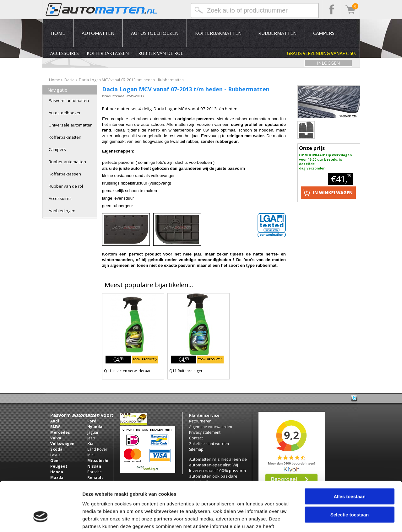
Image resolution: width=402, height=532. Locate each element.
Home (58, 33)
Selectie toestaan (350, 475)
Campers (324, 33)
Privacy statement (205, 432)
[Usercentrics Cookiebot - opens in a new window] (41, 520)
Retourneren (200, 421)
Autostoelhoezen (155, 33)
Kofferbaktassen (108, 53)
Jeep (91, 438)
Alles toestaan (350, 457)
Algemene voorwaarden (211, 427)
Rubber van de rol (161, 53)
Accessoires (65, 53)
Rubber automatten (67, 162)
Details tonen (339, 520)
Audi (55, 421)
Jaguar (93, 432)
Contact (196, 438)
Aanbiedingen (62, 211)
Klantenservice (204, 415)
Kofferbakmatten (218, 33)
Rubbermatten (277, 33)
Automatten (98, 33)
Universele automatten (71, 125)
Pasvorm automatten (69, 100)
